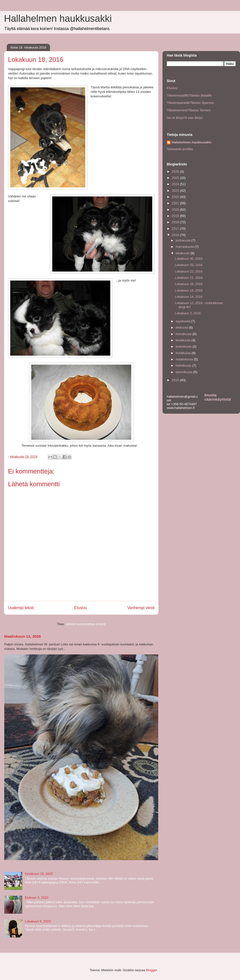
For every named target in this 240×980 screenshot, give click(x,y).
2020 (176, 210)
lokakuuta (183, 253)
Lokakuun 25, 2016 (189, 265)
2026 (176, 172)
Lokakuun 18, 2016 (189, 284)
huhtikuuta (184, 353)
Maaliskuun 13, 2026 (22, 636)
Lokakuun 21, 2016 (189, 278)
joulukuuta (184, 240)
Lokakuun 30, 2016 (189, 259)
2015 (176, 380)
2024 (176, 184)
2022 (176, 197)
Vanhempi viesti (141, 608)
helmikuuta (184, 365)
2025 (176, 178)
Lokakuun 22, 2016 (189, 271)
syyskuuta (183, 321)
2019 (176, 216)
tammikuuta (185, 372)
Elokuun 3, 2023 (36, 898)
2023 (176, 191)
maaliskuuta (185, 359)
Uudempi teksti (21, 608)
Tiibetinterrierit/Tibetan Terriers (189, 110)
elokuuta (182, 327)
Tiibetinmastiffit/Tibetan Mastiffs (189, 95)
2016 (176, 235)
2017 (176, 229)
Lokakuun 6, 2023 (38, 921)
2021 (176, 203)
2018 (176, 222)
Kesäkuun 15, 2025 (39, 874)
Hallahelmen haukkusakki (58, 19)
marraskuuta (185, 247)
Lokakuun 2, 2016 (188, 313)
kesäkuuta (184, 340)
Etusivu (81, 608)
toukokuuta (184, 346)
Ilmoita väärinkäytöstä (217, 397)
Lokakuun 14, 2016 (189, 297)
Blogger (151, 970)
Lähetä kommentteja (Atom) (85, 624)
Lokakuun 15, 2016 (189, 290)
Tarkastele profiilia (180, 149)
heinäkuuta (184, 334)
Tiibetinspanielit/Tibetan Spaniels (190, 103)
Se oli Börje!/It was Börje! (185, 118)
